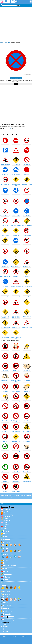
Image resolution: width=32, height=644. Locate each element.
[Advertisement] (16, 25)
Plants (6, 537)
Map (3, 628)
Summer (6, 524)
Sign (6, 42)
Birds (5, 548)
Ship (5, 582)
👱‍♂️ (19, 588)
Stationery (7, 594)
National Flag (9, 620)
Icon (5, 617)
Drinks (6, 569)
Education (7, 591)
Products (7, 614)
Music (6, 603)
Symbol (11, 617)
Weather (7, 539)
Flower (6, 534)
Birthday (6, 519)
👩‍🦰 (15, 588)
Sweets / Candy (10, 566)
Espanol (5, 636)
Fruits (6, 571)
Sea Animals (8, 554)
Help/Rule (24, 636)
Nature (6, 531)
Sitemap (14, 636)
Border (3, 624)
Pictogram (5, 632)
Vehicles (7, 577)
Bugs (5, 560)
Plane (6, 580)
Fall (5, 526)
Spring (6, 523)
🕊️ (19, 551)
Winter (6, 528)
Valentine (7, 517)
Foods (6, 563)
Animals (7, 542)
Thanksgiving (8, 515)
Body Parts (8, 611)
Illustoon (2, 42)
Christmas (7, 511)
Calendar (7, 509)
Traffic (8, 42)
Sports (6, 597)
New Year (7, 521)
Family (3, 585)
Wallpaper (5, 626)
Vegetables (8, 574)
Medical (6, 608)
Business (7, 606)
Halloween (7, 513)
